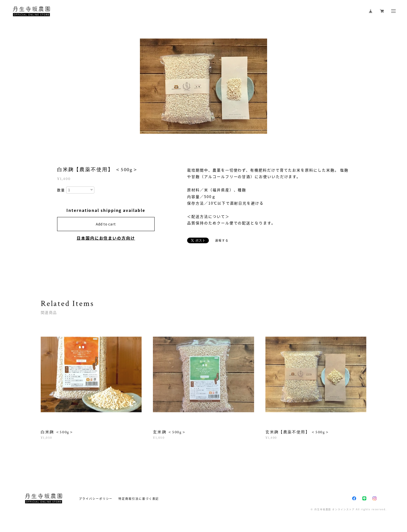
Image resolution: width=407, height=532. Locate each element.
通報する (222, 240)
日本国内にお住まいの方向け (106, 238)
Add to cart (106, 224)
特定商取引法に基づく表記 (139, 499)
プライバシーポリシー (96, 499)
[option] (203, 86)
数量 (61, 190)
